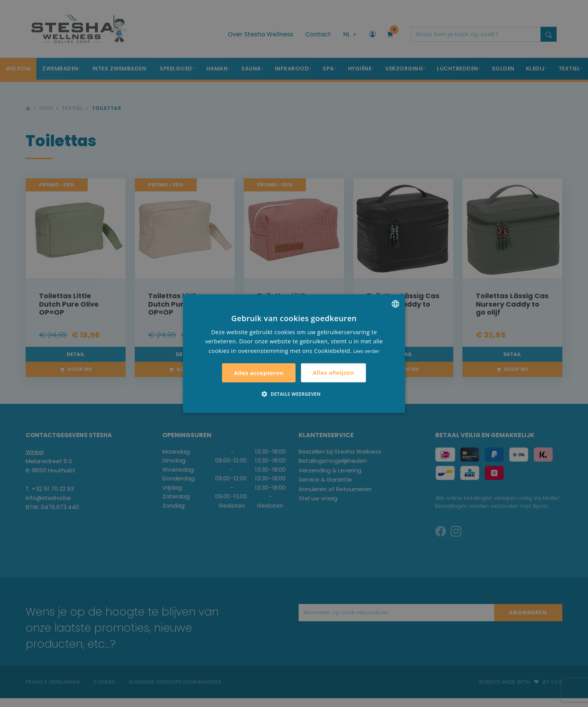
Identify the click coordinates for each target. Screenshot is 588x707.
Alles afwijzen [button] (333, 372)
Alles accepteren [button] (259, 373)
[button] (294, 394)
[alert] (294, 353)
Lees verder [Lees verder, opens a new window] (367, 351)
